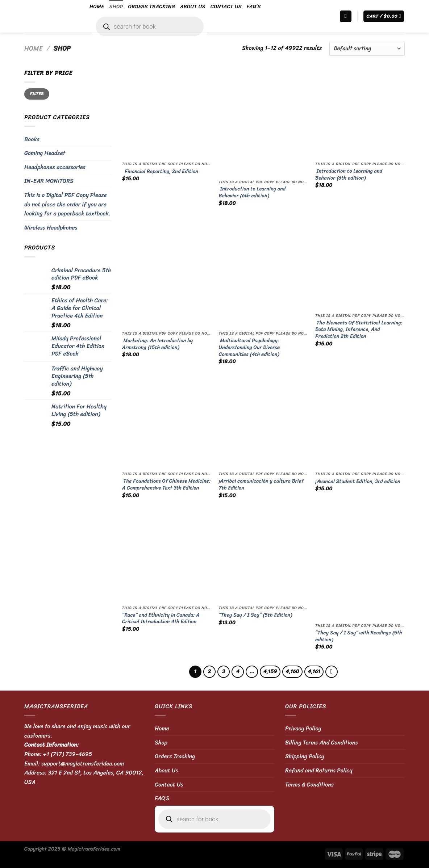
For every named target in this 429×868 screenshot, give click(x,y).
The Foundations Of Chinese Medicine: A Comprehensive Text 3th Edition (166, 484)
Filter (37, 94)
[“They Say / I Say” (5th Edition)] (263, 557)
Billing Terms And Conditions (322, 743)
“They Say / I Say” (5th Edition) (255, 615)
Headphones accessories (55, 167)
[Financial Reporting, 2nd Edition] (167, 113)
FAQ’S (254, 7)
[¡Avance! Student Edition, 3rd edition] (360, 423)
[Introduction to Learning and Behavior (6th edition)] (263, 122)
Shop (116, 7)
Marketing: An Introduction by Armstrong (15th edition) (157, 344)
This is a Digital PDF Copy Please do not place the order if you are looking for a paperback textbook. (67, 204)
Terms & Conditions (309, 785)
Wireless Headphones (51, 228)
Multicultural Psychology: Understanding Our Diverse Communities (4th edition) (249, 347)
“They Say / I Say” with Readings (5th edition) (359, 636)
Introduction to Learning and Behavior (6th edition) (252, 192)
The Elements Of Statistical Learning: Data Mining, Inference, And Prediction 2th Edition (359, 330)
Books (32, 139)
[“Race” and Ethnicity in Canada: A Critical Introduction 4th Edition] (167, 557)
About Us (193, 7)
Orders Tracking (152, 7)
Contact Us (226, 7)
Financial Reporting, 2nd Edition (160, 171)
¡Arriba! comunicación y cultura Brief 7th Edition (261, 484)
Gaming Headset (45, 153)
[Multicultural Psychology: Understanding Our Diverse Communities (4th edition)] (263, 274)
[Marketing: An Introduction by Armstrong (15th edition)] (167, 274)
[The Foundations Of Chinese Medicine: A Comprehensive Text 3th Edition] (167, 423)
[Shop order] (367, 49)
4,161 (314, 671)
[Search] (346, 16)
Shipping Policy (305, 756)
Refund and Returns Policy (319, 770)
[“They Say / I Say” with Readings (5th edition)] (360, 566)
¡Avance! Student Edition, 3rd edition (358, 481)
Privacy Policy (303, 728)
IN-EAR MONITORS (49, 181)
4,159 (270, 671)
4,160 (292, 671)
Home (97, 7)
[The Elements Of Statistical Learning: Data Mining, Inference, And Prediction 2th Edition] (360, 265)
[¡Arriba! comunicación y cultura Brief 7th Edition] (263, 423)
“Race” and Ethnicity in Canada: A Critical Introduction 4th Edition (161, 618)
